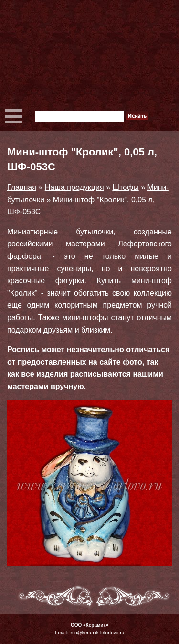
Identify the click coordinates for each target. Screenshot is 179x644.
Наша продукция (74, 187)
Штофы (125, 187)
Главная (22, 187)
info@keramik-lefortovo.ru (97, 633)
